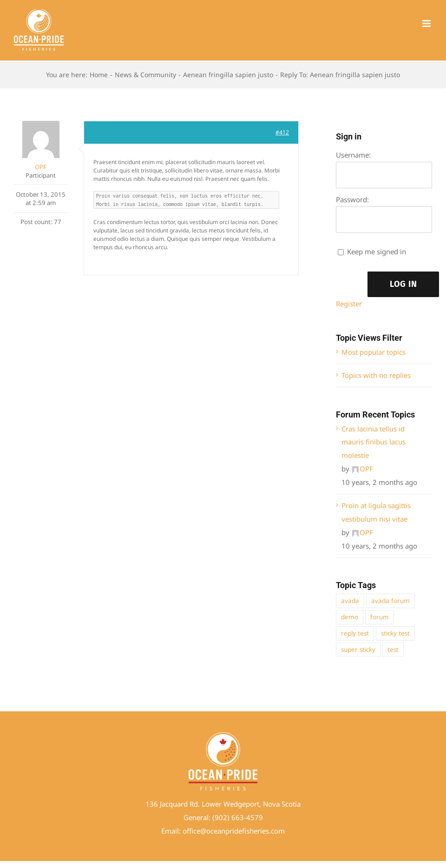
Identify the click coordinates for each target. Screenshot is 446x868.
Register (349, 304)
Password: (352, 199)
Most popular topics (374, 352)
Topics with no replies (376, 375)
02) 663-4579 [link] (241, 817)
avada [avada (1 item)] (350, 601)
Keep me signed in (377, 252)
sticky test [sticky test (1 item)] (395, 633)
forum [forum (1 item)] (380, 617)
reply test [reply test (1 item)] (355, 633)
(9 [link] (216, 817)
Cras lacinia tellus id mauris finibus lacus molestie (374, 442)
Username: (353, 155)
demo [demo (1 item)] (350, 617)
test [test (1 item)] (393, 649)
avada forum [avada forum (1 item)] (390, 601)
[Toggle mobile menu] (427, 23)
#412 (282, 132)
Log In (403, 284)
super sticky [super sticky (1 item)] (358, 649)
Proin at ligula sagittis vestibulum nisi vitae (376, 512)
